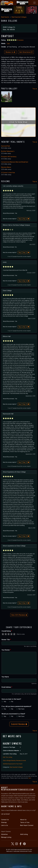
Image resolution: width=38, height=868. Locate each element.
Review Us (10, 52)
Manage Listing (6, 837)
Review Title (6, 640)
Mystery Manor (6, 167)
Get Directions (26, 52)
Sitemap (4, 822)
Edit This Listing (8, 757)
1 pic (8, 43)
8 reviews (20, 40)
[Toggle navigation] (34, 3)
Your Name (5, 677)
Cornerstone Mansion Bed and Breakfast (15, 162)
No (24, 219)
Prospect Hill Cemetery (9, 157)
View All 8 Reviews (19, 615)
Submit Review (19, 724)
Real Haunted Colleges (19, 17)
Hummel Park (6, 146)
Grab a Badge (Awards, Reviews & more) (14, 760)
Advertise (4, 834)
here (30, 778)
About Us (23, 820)
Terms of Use (25, 822)
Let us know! (5, 814)
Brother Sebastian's (8, 151)
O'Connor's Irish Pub (8, 173)
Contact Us (5, 820)
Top (35, 89)
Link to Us (5, 825)
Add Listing (24, 834)
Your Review (6, 650)
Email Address (7, 687)
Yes (20, 219)
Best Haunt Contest (27, 825)
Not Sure (21, 709)
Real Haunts (5, 17)
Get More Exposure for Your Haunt (13, 764)
